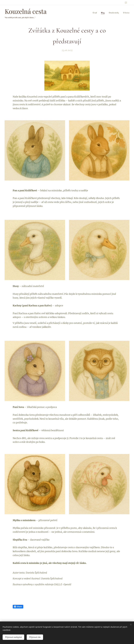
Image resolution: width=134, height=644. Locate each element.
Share (18, 607)
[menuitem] (98, 13)
